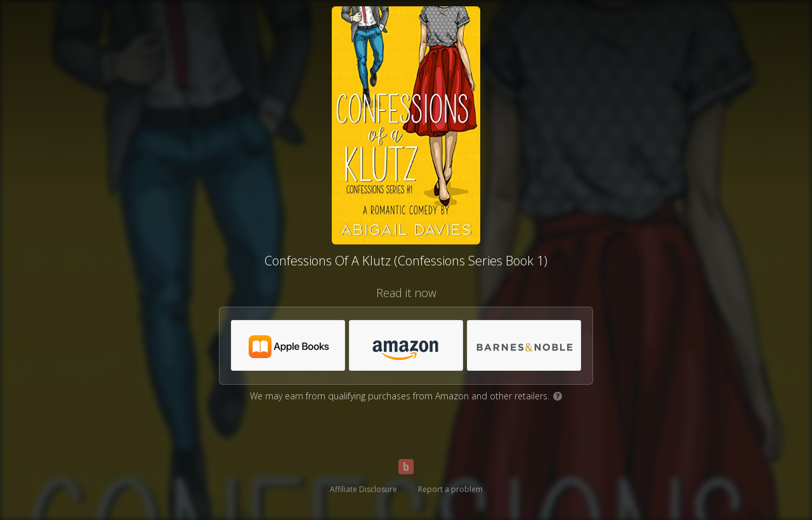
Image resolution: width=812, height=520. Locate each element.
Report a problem (450, 489)
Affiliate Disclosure (363, 489)
